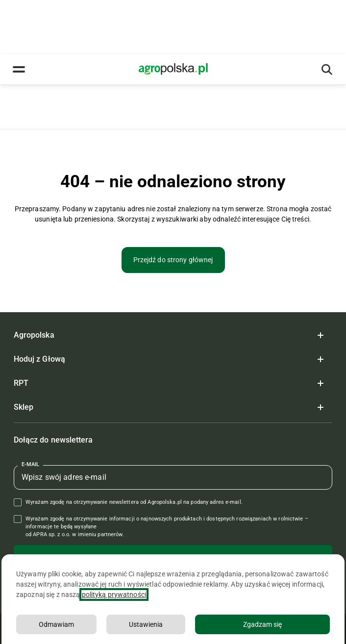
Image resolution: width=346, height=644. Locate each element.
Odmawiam (56, 624)
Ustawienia (146, 624)
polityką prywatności (114, 594)
